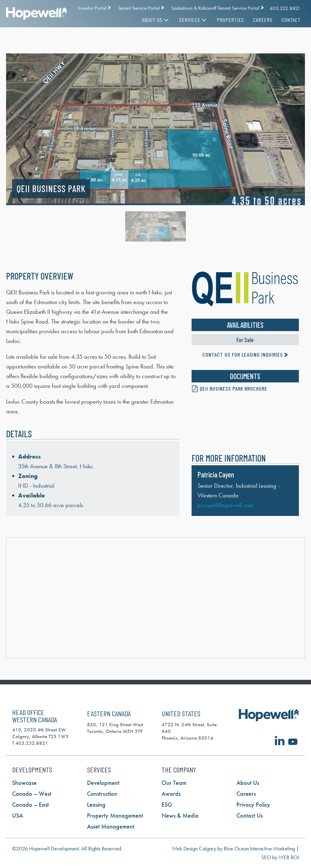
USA (18, 815)
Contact (291, 20)
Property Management (115, 815)
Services (193, 20)
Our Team (174, 783)
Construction (102, 794)
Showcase (24, 783)
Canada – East (30, 805)
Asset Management (111, 826)
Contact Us (250, 815)
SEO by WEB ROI (280, 857)
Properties (230, 20)
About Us (156, 20)
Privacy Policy (253, 805)
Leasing (96, 805)
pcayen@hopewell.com (226, 505)
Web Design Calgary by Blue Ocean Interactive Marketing (233, 848)
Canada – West (32, 794)
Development (103, 783)
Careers (263, 20)
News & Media (180, 815)
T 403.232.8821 (30, 743)
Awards (171, 794)
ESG (167, 805)
